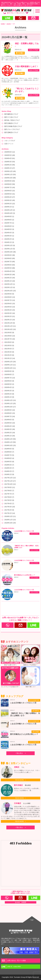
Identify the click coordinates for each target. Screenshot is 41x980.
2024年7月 (9, 223)
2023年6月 (10, 265)
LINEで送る (8, 18)
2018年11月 (10, 442)
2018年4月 (9, 465)
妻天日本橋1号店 (34, 700)
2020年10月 (10, 368)
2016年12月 (10, 516)
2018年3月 (9, 468)
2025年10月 (10, 178)
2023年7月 (10, 262)
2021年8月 (10, 336)
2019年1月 (10, 436)
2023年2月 (10, 278)
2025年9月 (10, 181)
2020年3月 (9, 391)
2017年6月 (9, 497)
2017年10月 (10, 484)
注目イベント (9, 144)
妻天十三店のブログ (11, 117)
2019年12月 (10, 400)
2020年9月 (9, 371)
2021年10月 (10, 329)
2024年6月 (9, 226)
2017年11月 (10, 481)
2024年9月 (9, 216)
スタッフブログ (10, 141)
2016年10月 (10, 523)
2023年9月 (10, 255)
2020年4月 (9, 387)
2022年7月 (10, 300)
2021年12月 (10, 323)
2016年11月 (10, 520)
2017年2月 (9, 510)
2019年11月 (10, 403)
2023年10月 (10, 252)
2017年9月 (10, 487)
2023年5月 (10, 268)
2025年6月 (10, 191)
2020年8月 (9, 374)
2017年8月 (9, 491)
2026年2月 (10, 165)
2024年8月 (9, 220)
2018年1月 (9, 474)
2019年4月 (10, 426)
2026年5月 (10, 155)
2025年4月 (10, 197)
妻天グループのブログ (12, 129)
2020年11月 (10, 365)
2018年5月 (9, 462)
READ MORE (20, 780)
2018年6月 (9, 458)
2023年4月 (10, 271)
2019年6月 (9, 420)
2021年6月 (9, 342)
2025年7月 (10, 187)
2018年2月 (9, 471)
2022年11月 (10, 287)
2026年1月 (10, 168)
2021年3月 (9, 352)
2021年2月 (9, 355)
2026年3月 (10, 162)
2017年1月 (10, 513)
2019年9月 (10, 410)
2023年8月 (10, 258)
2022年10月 (10, 291)
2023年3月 (10, 275)
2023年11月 (10, 249)
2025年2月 (10, 204)
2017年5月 (9, 500)
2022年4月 (10, 310)
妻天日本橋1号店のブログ (13, 126)
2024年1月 (9, 242)
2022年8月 (10, 297)
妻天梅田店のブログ (11, 114)
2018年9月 (9, 449)
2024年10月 (10, 213)
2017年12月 (10, 478)
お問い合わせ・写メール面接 (24, 625)
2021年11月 (10, 326)
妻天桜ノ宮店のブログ (12, 120)
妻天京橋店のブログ (11, 123)
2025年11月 (10, 174)
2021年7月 (10, 339)
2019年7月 (10, 416)
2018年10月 (10, 445)
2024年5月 (9, 229)
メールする (33, 18)
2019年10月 (10, 407)
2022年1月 (10, 320)
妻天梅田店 (36, 711)
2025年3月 (10, 200)
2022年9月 (9, 294)
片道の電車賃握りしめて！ (27, 66)
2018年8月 (9, 452)
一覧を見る (19, 753)
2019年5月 (10, 423)
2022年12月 (10, 284)
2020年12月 (10, 362)
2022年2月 (10, 316)
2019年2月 (10, 433)
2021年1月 (10, 358)
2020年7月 (10, 378)
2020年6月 (9, 381)
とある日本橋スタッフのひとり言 (24, 531)
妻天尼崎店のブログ (11, 132)
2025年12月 (10, 171)
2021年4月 (9, 349)
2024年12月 (10, 210)
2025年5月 (10, 194)
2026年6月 (10, 152)
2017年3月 (10, 507)
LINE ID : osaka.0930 (38, 625)
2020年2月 (9, 394)
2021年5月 (9, 345)
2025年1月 (9, 207)
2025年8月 (10, 184)
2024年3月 (9, 236)
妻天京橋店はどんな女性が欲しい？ (25, 575)
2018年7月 (9, 455)
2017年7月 (9, 494)
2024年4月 (9, 233)
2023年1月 (10, 281)
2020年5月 (9, 384)
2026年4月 (10, 158)
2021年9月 (9, 333)
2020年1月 (9, 397)
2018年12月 (10, 439)
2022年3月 (10, 313)
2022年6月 (10, 304)
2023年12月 (10, 245)
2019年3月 (10, 429)
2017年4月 (9, 504)
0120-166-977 (11, 625)
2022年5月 (10, 307)
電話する (20, 18)
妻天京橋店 (36, 732)
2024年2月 (9, 239)
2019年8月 (10, 413)
